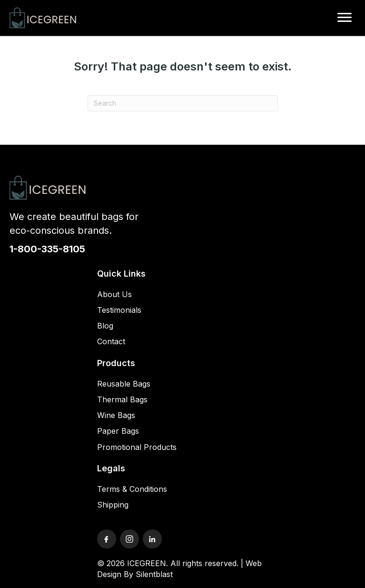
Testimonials (119, 310)
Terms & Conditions (132, 489)
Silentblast (154, 574)
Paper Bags (118, 431)
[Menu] (345, 18)
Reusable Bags (124, 384)
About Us (114, 294)
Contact (111, 341)
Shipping (113, 505)
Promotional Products (137, 447)
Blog (105, 326)
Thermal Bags (122, 399)
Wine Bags (116, 415)
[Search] (183, 103)
